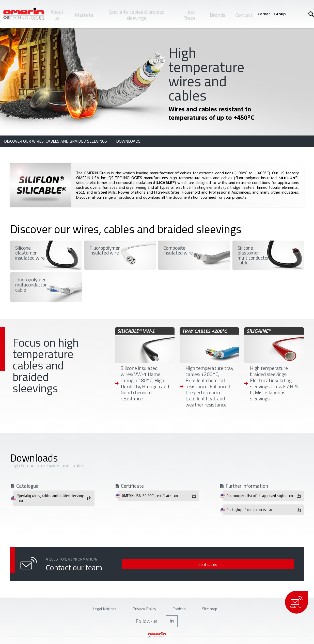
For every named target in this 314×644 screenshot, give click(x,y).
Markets (84, 15)
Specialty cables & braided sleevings (136, 15)
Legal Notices (95, 610)
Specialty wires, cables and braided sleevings (51, 498)
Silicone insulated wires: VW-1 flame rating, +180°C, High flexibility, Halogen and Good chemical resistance (145, 383)
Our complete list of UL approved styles (260, 496)
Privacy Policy (143, 610)
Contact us (259, 564)
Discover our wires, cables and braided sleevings (56, 141)
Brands (217, 15)
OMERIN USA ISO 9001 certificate (150, 496)
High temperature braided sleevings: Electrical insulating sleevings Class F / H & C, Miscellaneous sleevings (274, 383)
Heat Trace (190, 15)
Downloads (128, 141)
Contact (244, 15)
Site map (220, 610)
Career (264, 14)
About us (57, 15)
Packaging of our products (250, 510)
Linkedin (172, 625)
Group (280, 14)
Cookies (184, 610)
